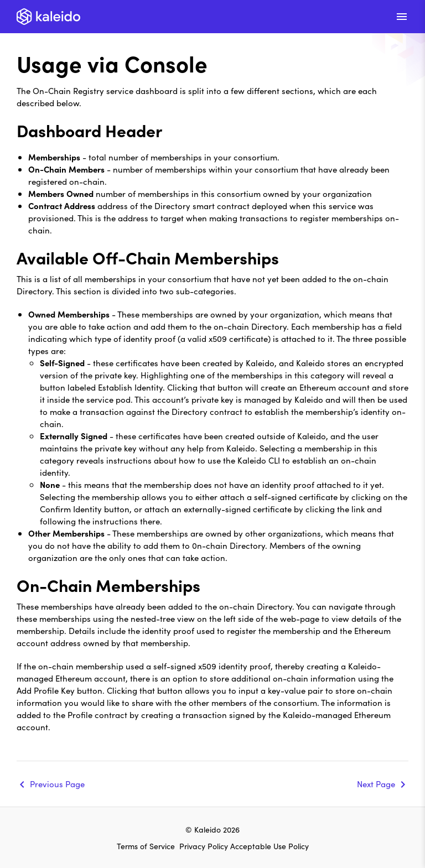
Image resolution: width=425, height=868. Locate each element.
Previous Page (57, 784)
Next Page (376, 784)
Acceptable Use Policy (269, 846)
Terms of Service (146, 846)
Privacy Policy (205, 846)
